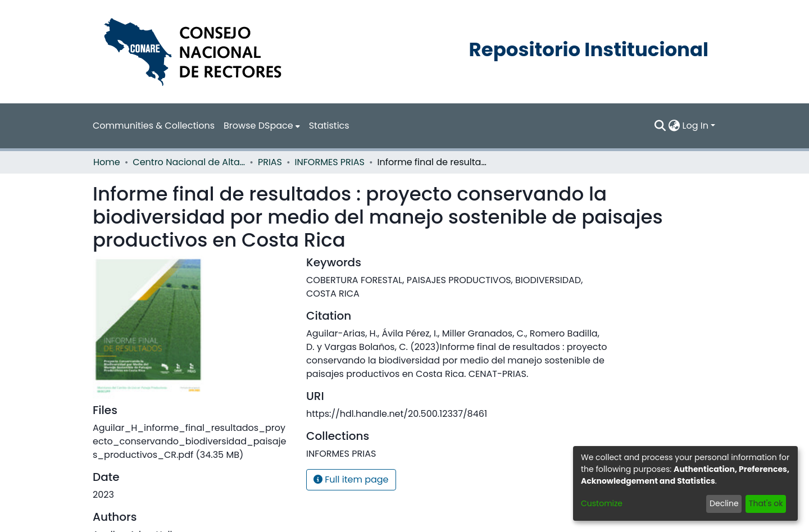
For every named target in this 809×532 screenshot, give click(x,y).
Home (107, 162)
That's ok (766, 503)
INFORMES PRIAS (330, 162)
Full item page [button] (351, 479)
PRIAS (270, 162)
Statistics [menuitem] (329, 126)
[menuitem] (262, 126)
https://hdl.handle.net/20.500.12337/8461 (397, 414)
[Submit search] (660, 126)
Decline (724, 503)
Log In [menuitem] (696, 126)
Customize (602, 503)
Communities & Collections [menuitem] (154, 126)
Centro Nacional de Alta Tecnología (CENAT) (189, 162)
